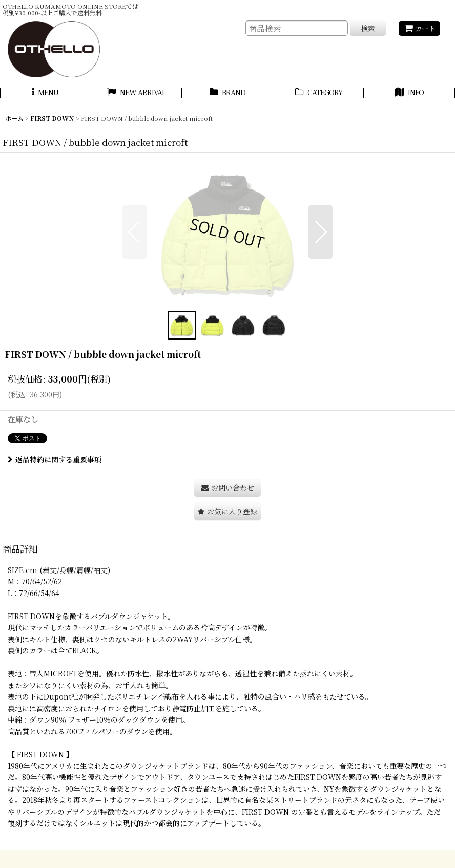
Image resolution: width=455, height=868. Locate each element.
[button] (46, 94)
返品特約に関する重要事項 (55, 459)
